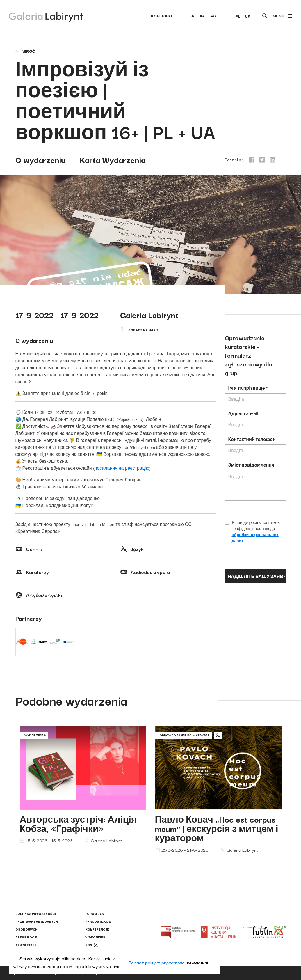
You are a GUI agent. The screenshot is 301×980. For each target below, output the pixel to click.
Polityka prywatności (36, 913)
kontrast (162, 16)
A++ (213, 16)
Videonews (95, 937)
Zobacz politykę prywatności (157, 962)
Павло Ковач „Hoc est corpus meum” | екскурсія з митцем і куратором (217, 828)
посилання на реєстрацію (122, 468)
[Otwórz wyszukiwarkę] (265, 16)
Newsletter (26, 945)
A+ (202, 16)
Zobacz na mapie (144, 330)
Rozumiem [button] (197, 962)
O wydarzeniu (40, 159)
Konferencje (97, 929)
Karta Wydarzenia (112, 159)
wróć (25, 51)
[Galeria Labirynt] (41, 16)
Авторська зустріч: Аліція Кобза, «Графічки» (78, 824)
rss (89, 945)
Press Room (26, 937)
